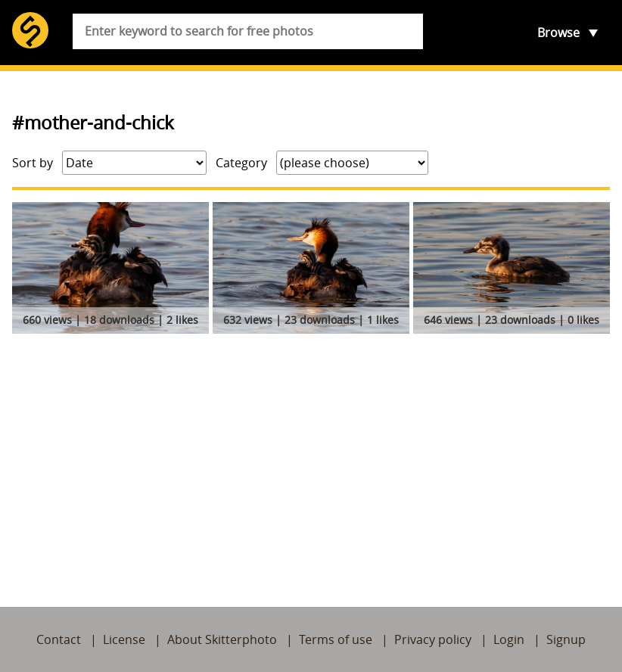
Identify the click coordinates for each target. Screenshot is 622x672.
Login (509, 639)
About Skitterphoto (222, 639)
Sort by (33, 163)
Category (241, 163)
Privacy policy (433, 639)
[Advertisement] (311, 453)
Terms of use (336, 639)
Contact (59, 639)
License (124, 639)
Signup (566, 639)
